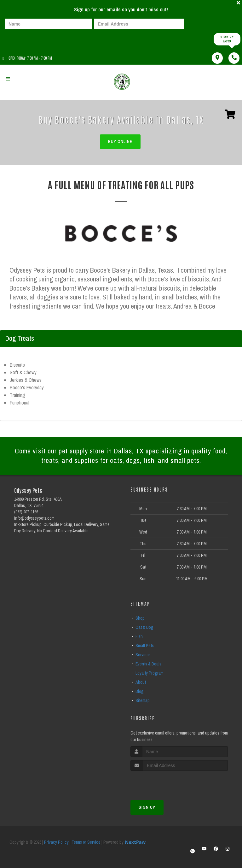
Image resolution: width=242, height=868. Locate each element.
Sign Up (147, 807)
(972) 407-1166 (26, 512)
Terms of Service (86, 842)
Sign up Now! (227, 39)
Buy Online (120, 142)
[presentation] (26, 39)
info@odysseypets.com (34, 518)
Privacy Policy (56, 842)
